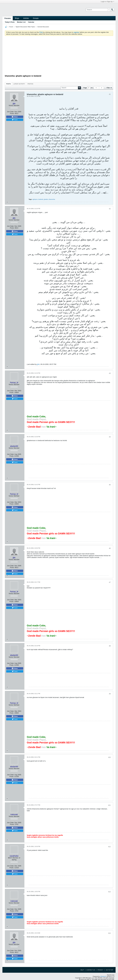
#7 (110, 582)
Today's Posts (10, 22)
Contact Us (91, 970)
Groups (36, 18)
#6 (110, 548)
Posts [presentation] (8, 84)
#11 (109, 805)
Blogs (17, 18)
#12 (109, 847)
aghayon (35, 199)
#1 (110, 94)
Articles (26, 18)
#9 (110, 694)
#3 (110, 373)
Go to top (110, 970)
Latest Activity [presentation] (19, 84)
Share (15, 117)
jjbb (38, 364)
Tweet (15, 120)
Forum (11, 27)
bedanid (41, 199)
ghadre (46, 199)
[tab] (8, 84)
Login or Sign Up (107, 2)
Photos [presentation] (30, 84)
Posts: (12, 113)
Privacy (100, 970)
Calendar (31, 22)
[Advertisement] (59, 56)
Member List (21, 22)
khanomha (52, 199)
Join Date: (11, 112)
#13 (109, 892)
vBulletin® (103, 976)
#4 (110, 437)
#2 (110, 209)
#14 (109, 933)
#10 (109, 757)
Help (82, 970)
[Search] (98, 10)
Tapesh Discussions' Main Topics (25, 27)
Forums (8, 18)
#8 (110, 646)
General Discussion (43, 27)
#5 (110, 485)
